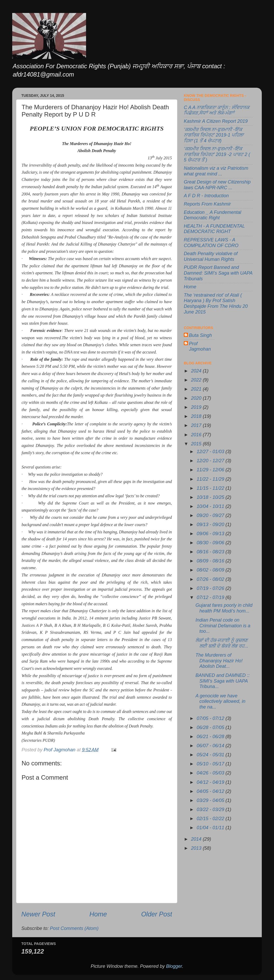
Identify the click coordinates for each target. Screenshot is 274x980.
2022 (197, 380)
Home (98, 914)
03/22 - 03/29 (211, 809)
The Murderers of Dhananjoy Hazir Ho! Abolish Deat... (219, 661)
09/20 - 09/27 (211, 515)
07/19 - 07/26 (211, 588)
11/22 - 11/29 (211, 479)
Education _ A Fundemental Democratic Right (213, 215)
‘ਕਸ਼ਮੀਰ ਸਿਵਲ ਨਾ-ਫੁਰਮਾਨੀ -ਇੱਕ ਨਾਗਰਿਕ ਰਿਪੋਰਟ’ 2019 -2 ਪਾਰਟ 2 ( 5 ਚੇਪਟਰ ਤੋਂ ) (217, 154)
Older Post (157, 914)
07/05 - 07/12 (211, 718)
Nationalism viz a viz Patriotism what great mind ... (216, 171)
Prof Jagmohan (200, 346)
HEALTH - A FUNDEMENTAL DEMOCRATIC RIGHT (214, 229)
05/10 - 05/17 (211, 764)
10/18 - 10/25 (211, 497)
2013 (197, 848)
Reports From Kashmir (207, 204)
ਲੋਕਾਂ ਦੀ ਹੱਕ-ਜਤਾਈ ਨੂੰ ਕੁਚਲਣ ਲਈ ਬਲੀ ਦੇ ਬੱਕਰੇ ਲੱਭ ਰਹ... (222, 643)
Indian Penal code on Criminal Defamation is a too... (223, 626)
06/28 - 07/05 (211, 727)
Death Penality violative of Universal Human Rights (211, 256)
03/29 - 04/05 (211, 800)
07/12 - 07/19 (211, 597)
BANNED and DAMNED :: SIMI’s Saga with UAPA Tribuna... (223, 681)
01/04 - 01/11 (211, 828)
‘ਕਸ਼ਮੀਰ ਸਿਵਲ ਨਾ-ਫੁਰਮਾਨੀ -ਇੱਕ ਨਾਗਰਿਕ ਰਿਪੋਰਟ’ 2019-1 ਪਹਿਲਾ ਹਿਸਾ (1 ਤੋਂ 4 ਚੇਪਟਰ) (214, 135)
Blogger (174, 966)
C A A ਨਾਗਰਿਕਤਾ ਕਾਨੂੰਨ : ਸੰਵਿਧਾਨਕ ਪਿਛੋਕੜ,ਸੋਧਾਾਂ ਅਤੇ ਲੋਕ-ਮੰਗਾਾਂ (217, 110)
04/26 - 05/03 (211, 773)
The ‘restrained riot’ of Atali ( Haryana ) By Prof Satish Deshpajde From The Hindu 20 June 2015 (216, 304)
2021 (197, 389)
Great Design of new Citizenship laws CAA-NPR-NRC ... (217, 185)
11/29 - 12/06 (211, 470)
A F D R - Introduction (206, 196)
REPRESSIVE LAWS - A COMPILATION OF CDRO (211, 243)
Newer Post (38, 914)
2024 (197, 371)
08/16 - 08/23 (211, 552)
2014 (197, 839)
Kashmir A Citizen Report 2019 (216, 121)
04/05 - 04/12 (211, 791)
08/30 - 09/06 (211, 543)
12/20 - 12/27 (211, 461)
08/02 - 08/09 (211, 570)
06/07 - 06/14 (211, 746)
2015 (197, 444)
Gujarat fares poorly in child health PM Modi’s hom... (224, 608)
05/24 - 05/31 (211, 755)
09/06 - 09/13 (211, 534)
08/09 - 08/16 (211, 561)
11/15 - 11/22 (211, 488)
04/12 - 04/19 (211, 782)
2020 (197, 398)
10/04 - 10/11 (211, 506)
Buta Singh (200, 335)
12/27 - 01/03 (211, 452)
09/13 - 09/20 (211, 525)
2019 (197, 407)
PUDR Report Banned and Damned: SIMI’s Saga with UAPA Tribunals (218, 273)
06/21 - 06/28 (211, 737)
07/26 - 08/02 (211, 579)
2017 (197, 425)
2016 (197, 435)
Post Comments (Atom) (74, 928)
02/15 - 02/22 (211, 819)
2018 (197, 416)
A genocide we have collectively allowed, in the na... (220, 701)
